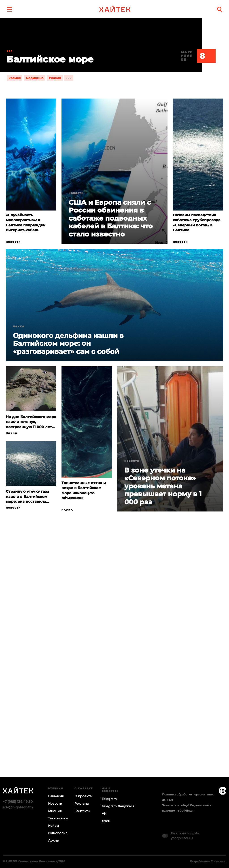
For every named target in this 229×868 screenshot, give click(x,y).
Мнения (55, 811)
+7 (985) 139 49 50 (18, 802)
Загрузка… (114, 662)
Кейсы (53, 826)
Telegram (109, 799)
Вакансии (56, 796)
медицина (35, 78)
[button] (9, 9)
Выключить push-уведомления (185, 836)
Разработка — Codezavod (208, 861)
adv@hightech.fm (18, 807)
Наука (19, 326)
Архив (53, 840)
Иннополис (58, 833)
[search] (220, 9)
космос (15, 78)
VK (104, 814)
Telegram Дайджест (118, 806)
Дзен (106, 821)
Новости (13, 242)
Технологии (58, 818)
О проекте (83, 796)
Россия (55, 78)
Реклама (82, 804)
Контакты (82, 811)
